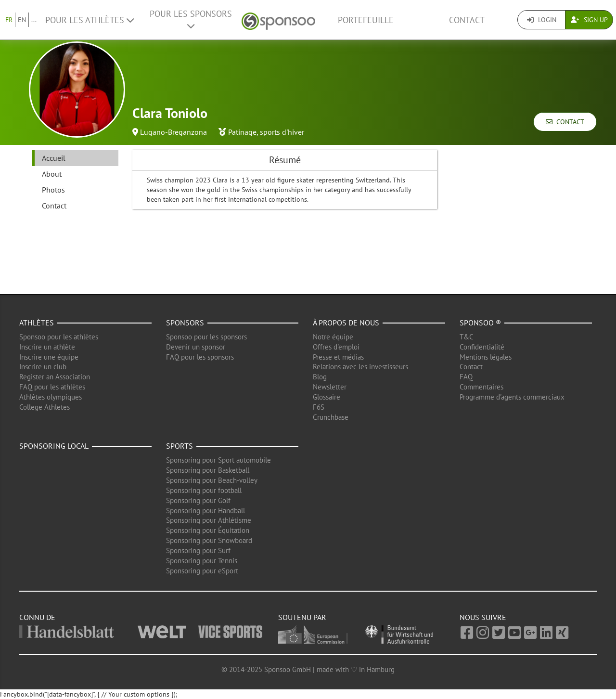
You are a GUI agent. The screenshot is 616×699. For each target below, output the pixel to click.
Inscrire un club (43, 367)
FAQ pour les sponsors (200, 357)
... (34, 20)
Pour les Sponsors (191, 19)
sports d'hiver (282, 132)
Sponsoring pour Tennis (202, 561)
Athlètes (37, 323)
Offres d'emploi (336, 347)
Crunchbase (331, 417)
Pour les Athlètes (90, 20)
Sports (180, 446)
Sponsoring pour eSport (202, 571)
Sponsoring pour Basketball (208, 470)
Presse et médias (338, 357)
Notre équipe (333, 337)
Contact (467, 20)
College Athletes (45, 407)
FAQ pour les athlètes (52, 387)
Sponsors (185, 323)
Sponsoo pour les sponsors (206, 337)
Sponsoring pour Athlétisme (209, 520)
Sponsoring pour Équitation (208, 530)
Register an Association (55, 377)
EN (22, 20)
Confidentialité (482, 347)
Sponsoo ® (480, 323)
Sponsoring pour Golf (198, 500)
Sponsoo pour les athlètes (59, 337)
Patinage (242, 132)
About (52, 174)
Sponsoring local (54, 446)
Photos (53, 190)
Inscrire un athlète (47, 347)
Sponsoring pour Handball (205, 511)
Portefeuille (366, 20)
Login (542, 20)
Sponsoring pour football (204, 490)
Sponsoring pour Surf (198, 550)
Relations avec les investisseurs (360, 367)
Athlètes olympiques (51, 397)
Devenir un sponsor (196, 347)
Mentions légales (486, 357)
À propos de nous (346, 323)
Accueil (54, 158)
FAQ (466, 377)
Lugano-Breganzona (173, 132)
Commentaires (481, 387)
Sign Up (589, 20)
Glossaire (327, 397)
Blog (320, 377)
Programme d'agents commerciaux (512, 397)
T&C (467, 337)
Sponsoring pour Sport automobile (218, 460)
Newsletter (330, 387)
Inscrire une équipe (49, 357)
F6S (319, 407)
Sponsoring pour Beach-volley (212, 480)
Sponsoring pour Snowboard (209, 540)
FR (9, 20)
